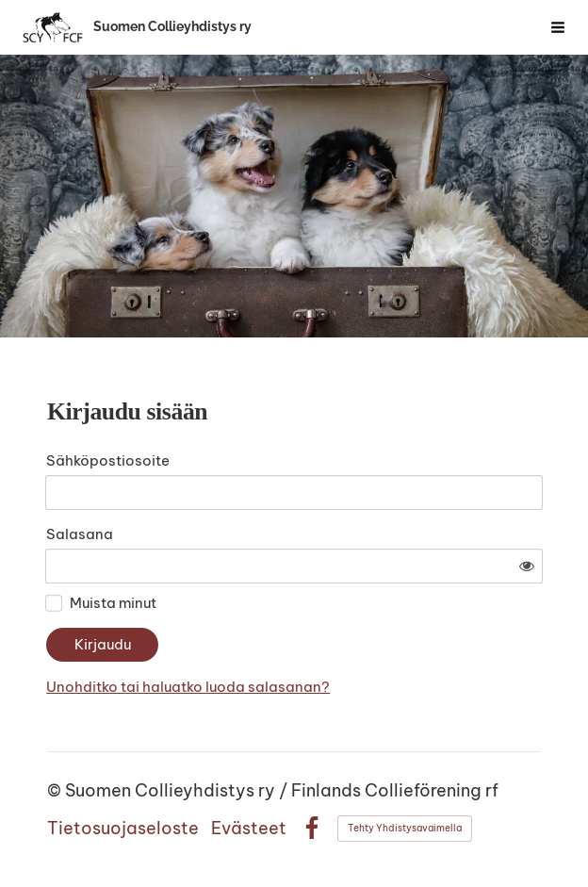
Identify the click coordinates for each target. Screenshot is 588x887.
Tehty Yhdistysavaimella (405, 828)
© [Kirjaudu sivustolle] (56, 790)
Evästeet (249, 829)
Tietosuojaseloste (123, 829)
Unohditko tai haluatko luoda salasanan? (188, 687)
